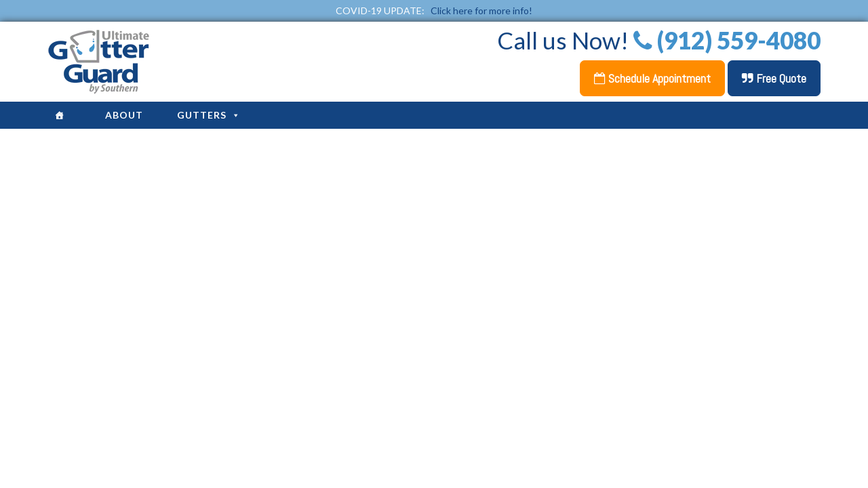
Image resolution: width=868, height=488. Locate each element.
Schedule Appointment (652, 78)
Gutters (209, 115)
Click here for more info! (481, 11)
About (124, 115)
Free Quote (774, 78)
